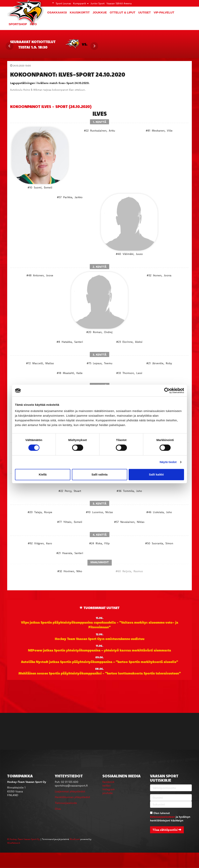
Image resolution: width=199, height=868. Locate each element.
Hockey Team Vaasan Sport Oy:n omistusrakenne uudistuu (100, 639)
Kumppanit (81, 3)
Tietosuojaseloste (66, 803)
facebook (108, 782)
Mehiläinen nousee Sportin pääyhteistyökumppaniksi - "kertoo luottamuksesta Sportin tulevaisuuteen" (100, 673)
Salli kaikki (156, 474)
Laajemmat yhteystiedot (70, 791)
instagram (109, 789)
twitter (107, 786)
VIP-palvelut (164, 12)
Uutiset (144, 12)
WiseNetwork (14, 843)
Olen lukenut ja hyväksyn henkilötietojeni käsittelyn (170, 817)
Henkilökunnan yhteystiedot (72, 797)
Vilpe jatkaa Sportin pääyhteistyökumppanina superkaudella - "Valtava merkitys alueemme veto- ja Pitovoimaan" (100, 625)
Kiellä (43, 474)
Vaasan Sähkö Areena (119, 3)
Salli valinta (100, 474)
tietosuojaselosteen (162, 817)
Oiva (58, 809)
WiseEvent (75, 839)
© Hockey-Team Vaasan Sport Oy (24, 839)
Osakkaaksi (57, 12)
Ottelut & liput (123, 12)
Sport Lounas (63, 3)
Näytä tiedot (168, 462)
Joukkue (100, 12)
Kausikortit (80, 12)
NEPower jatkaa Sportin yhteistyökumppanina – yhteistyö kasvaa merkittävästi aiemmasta (99, 650)
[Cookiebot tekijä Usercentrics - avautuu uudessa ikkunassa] (167, 391)
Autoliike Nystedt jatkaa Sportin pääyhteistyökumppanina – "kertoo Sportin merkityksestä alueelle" (99, 662)
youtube (108, 793)
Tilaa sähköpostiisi (167, 830)
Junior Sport (98, 3)
